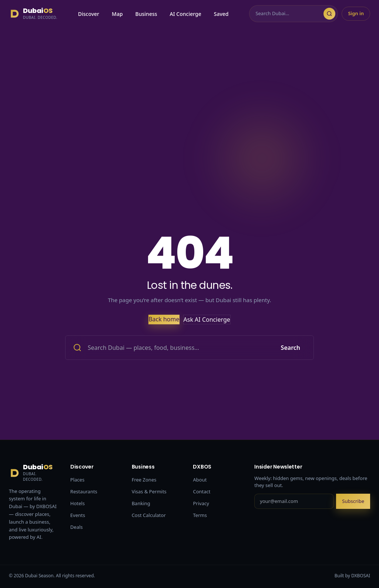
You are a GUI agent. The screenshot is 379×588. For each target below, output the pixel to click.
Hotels (78, 503)
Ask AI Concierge (207, 320)
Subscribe (353, 501)
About (200, 480)
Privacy (201, 503)
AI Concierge (186, 14)
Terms (200, 515)
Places (77, 480)
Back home (164, 319)
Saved (221, 14)
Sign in (356, 13)
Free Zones (144, 480)
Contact (202, 491)
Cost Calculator (149, 515)
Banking (141, 503)
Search (291, 348)
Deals (77, 527)
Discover (89, 14)
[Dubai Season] (33, 14)
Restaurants (84, 491)
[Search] (289, 14)
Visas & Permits (149, 491)
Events (78, 515)
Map (117, 14)
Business (146, 14)
